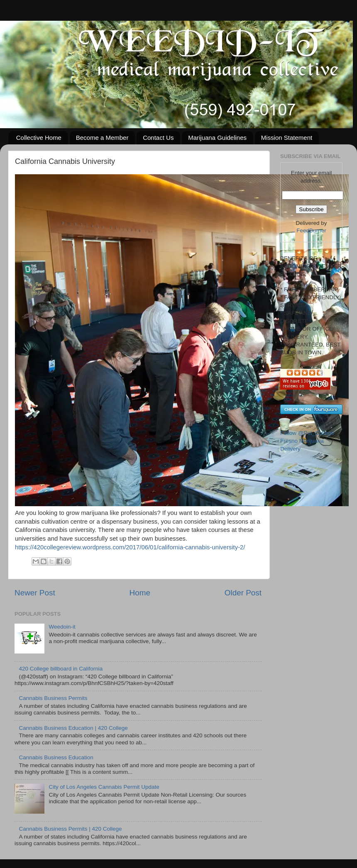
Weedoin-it (62, 627)
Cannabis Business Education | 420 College (73, 728)
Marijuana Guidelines (217, 138)
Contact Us (158, 138)
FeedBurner (311, 230)
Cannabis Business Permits (53, 698)
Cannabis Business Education (56, 757)
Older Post (243, 593)
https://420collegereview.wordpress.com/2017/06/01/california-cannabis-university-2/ (130, 547)
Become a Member (102, 138)
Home (140, 593)
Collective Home (39, 138)
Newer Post (35, 593)
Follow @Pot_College (307, 433)
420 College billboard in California (61, 669)
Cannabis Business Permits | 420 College (70, 829)
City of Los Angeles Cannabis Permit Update (104, 787)
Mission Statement (287, 138)
